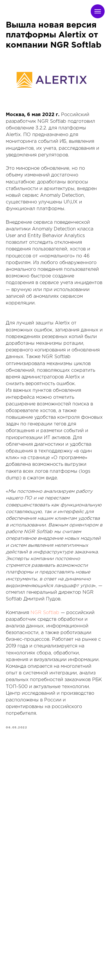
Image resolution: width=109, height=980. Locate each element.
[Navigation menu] (98, 11)
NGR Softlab (45, 613)
